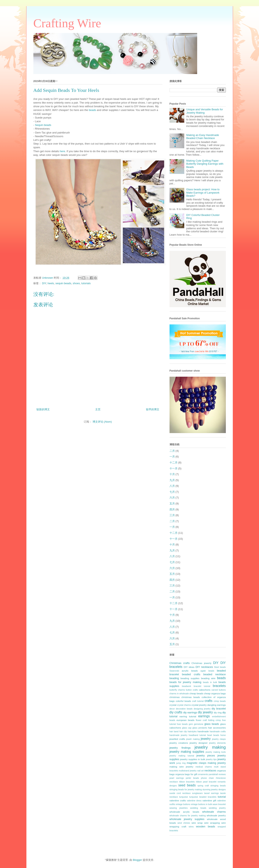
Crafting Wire (67, 23)
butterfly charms (177, 690)
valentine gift (209, 800)
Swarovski (174, 671)
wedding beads (198, 808)
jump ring (181, 763)
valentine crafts (178, 800)
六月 (172, 498)
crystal (173, 705)
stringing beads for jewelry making (186, 790)
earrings (204, 716)
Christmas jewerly (201, 663)
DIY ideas (189, 667)
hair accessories (217, 728)
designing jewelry (202, 709)
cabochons (205, 690)
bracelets (219, 686)
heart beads (213, 735)
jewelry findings (180, 748)
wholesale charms (214, 812)
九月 (172, 480)
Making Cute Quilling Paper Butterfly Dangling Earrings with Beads (205, 164)
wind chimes (184, 823)
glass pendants (200, 728)
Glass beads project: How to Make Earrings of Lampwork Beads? (203, 193)
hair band (174, 732)
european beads (185, 720)
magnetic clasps (197, 763)
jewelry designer (199, 743)
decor (172, 709)
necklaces (210, 770)
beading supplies (190, 678)
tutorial (222, 797)
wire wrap (197, 823)
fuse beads (182, 724)
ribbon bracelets (187, 782)
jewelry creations (179, 743)
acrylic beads (190, 671)
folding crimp (214, 720)
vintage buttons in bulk (201, 804)
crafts (208, 701)
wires (191, 827)
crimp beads (220, 701)
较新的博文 (43, 409)
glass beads (212, 724)
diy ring (218, 712)
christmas (175, 697)
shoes (76, 283)
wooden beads (205, 826)
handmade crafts (218, 732)
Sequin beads (43, 125)
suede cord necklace (180, 793)
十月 (172, 474)
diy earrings (190, 712)
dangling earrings (217, 705)
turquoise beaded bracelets (203, 797)
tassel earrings (211, 793)
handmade (203, 731)
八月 (172, 486)
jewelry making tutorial (182, 756)
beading (174, 678)
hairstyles (192, 732)
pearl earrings (177, 778)
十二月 (174, 463)
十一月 (174, 468)
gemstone (199, 724)
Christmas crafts (180, 663)
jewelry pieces (206, 756)
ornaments (203, 774)
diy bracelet (219, 709)
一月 (172, 457)
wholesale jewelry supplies (187, 819)
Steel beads (220, 667)
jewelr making (193, 739)
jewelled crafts (177, 739)
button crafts (192, 690)
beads (92, 110)
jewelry (206, 739)
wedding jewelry (217, 808)
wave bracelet (219, 804)
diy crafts (176, 712)
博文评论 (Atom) (102, 422)
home (223, 735)
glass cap (187, 728)
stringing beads (218, 786)
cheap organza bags (215, 693)
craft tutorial (198, 701)
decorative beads (184, 709)
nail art (200, 771)
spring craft (203, 786)
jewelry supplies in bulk (193, 759)
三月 (172, 515)
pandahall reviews (217, 774)
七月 (172, 492)
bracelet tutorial (202, 686)
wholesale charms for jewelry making (188, 816)
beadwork (186, 686)
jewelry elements (217, 743)
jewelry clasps (219, 739)
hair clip (183, 732)
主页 (98, 409)
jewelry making (210, 747)
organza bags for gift (186, 774)
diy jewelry (205, 712)
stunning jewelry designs (214, 790)
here (62, 151)
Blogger (137, 860)
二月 (172, 451)
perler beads (192, 778)
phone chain (207, 778)
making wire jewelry (182, 767)
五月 (172, 504)
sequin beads (63, 283)
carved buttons (219, 690)
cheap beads (196, 693)
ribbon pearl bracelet (206, 782)
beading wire (208, 678)
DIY (44, 283)
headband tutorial (197, 735)
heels (51, 283)
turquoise (184, 797)
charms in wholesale (179, 694)
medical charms (204, 767)
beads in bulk (210, 682)
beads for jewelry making (185, 682)
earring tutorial (188, 716)
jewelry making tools (216, 752)
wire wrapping (212, 823)
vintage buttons (183, 804)
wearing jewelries (179, 808)
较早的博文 (153, 409)
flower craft (201, 720)
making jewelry (217, 763)
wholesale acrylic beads (184, 812)
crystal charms (184, 705)
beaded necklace (214, 674)
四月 (172, 509)
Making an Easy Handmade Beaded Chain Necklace (203, 137)
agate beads (207, 671)
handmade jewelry (179, 735)
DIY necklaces (204, 667)
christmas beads (191, 697)
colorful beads (183, 701)
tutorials (86, 283)
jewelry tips (211, 759)
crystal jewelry (199, 705)
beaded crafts (191, 674)
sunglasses (197, 793)
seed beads (187, 785)
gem (191, 724)
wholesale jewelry (216, 815)
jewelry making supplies (187, 752)
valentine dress (194, 801)
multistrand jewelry (188, 771)
